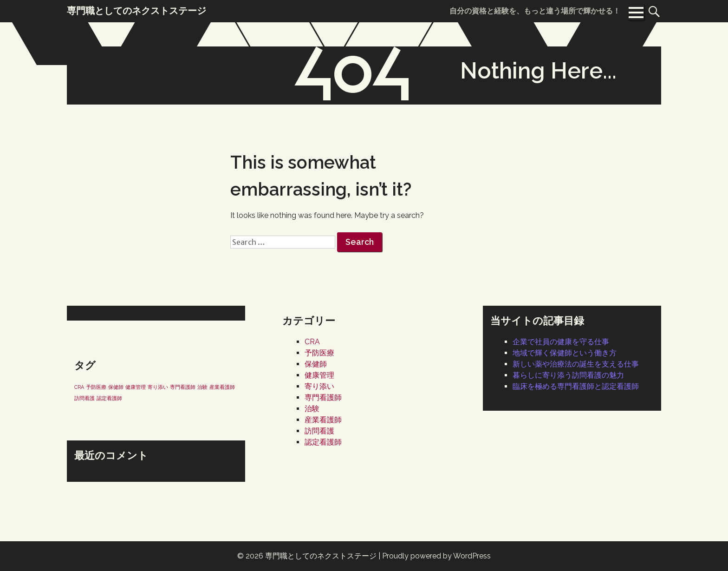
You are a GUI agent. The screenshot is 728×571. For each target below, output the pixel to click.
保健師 (316, 364)
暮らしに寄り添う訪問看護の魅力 (568, 375)
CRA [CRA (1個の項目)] (79, 387)
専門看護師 (323, 397)
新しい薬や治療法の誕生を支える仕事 (576, 364)
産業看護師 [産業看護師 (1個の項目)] (222, 387)
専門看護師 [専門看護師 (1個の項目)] (183, 387)
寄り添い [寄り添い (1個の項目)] (158, 387)
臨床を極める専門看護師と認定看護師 (576, 386)
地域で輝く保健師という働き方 (565, 353)
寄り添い (319, 386)
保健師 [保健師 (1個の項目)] (116, 387)
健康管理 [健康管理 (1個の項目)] (136, 387)
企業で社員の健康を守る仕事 (561, 342)
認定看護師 (323, 442)
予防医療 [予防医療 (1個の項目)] (96, 387)
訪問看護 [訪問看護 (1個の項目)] (84, 398)
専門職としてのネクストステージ (321, 556)
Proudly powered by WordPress (436, 556)
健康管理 (319, 375)
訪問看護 (319, 431)
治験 (312, 409)
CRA (312, 342)
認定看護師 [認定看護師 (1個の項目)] (109, 398)
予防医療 (319, 353)
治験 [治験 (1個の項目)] (202, 387)
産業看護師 (323, 420)
